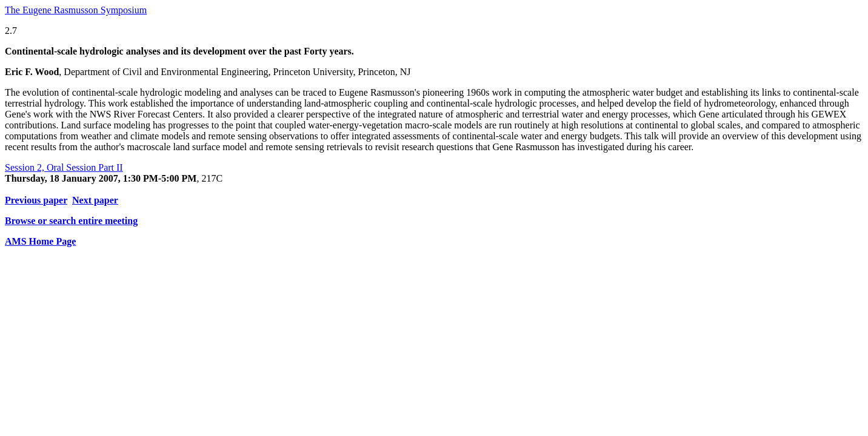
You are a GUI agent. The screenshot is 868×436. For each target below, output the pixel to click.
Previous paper (36, 200)
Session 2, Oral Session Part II (64, 167)
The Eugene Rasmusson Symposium (76, 10)
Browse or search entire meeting (71, 221)
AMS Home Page (40, 241)
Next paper (95, 200)
